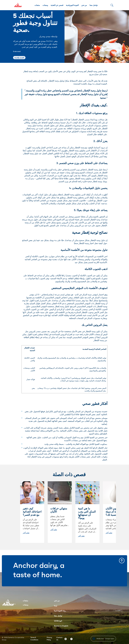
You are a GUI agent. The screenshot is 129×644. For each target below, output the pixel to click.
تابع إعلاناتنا (58, 621)
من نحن (84, 5)
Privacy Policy (49, 639)
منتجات (37, 5)
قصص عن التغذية (57, 5)
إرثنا (55, 606)
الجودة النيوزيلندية (72, 5)
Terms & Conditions (34, 639)
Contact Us (59, 639)
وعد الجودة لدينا (60, 611)
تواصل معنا (94, 5)
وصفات (45, 5)
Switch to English (61, 626)
